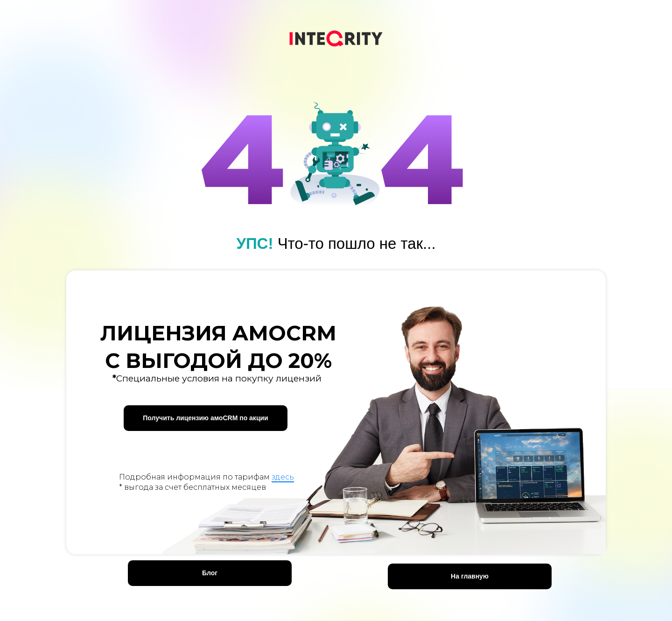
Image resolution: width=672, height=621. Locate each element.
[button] (206, 418)
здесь (283, 477)
